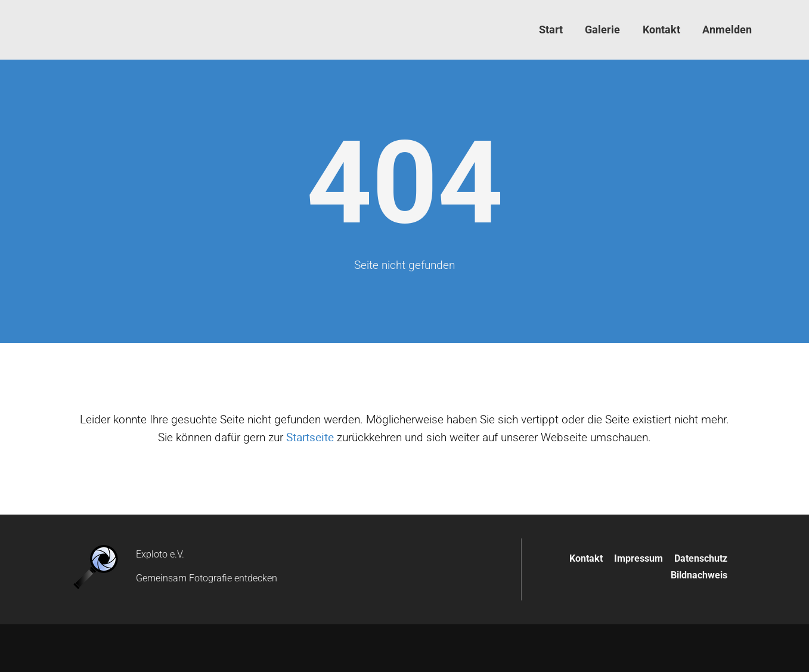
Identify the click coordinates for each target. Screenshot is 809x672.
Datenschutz (701, 558)
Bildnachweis (699, 575)
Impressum (638, 558)
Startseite (310, 437)
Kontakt (586, 558)
